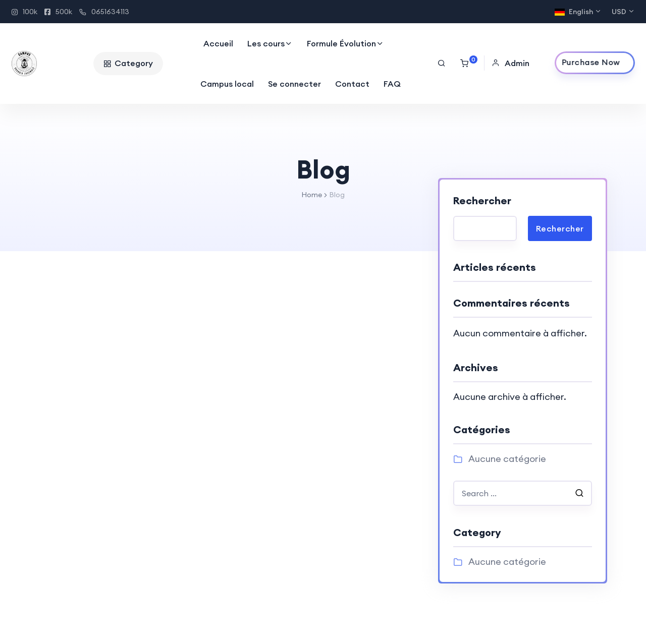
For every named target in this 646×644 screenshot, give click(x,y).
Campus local (227, 84)
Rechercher (482, 200)
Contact (352, 84)
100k (24, 12)
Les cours (266, 43)
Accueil (218, 43)
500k (58, 12)
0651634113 (104, 12)
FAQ (392, 84)
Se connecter (294, 84)
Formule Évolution (341, 43)
